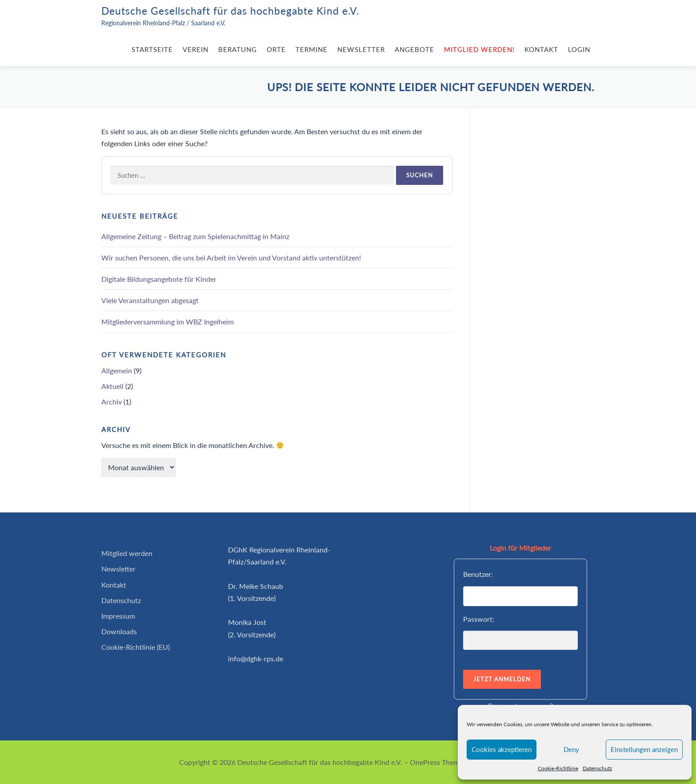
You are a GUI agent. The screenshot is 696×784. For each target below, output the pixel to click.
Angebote (414, 49)
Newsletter (361, 49)
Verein (196, 49)
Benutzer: (478, 574)
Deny (571, 749)
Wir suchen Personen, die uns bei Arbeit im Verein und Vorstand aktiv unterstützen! (231, 258)
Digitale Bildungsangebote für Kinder (159, 279)
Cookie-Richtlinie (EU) (136, 647)
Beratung (238, 49)
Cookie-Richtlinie (558, 768)
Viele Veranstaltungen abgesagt (150, 300)
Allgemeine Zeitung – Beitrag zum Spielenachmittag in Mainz (195, 236)
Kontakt (541, 49)
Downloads (119, 631)
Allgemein (117, 370)
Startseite (152, 49)
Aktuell (112, 386)
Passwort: (479, 619)
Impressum (118, 616)
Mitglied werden (127, 553)
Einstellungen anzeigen (644, 749)
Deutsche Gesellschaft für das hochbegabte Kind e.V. (230, 11)
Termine (312, 49)
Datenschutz (597, 768)
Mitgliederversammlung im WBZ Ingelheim (168, 322)
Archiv (112, 402)
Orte (276, 49)
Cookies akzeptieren (502, 749)
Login (579, 49)
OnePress (425, 762)
